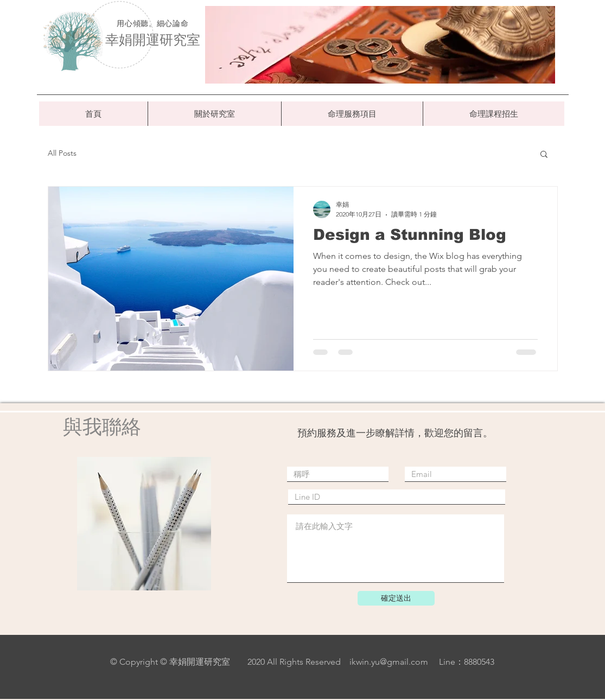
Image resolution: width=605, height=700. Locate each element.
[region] (380, 45)
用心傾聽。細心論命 (152, 23)
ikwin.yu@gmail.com (389, 662)
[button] (544, 155)
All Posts (62, 153)
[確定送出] (396, 598)
